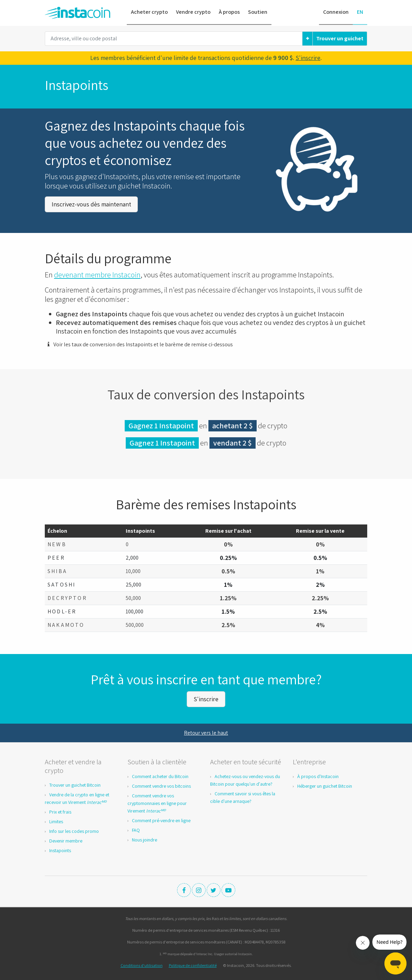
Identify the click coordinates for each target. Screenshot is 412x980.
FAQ (136, 829)
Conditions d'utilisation (142, 964)
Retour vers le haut (206, 732)
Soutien (258, 12)
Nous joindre (145, 839)
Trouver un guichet (340, 38)
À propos (229, 12)
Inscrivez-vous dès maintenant (91, 204)
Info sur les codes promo (74, 830)
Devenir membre (66, 840)
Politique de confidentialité (193, 964)
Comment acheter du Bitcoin (160, 775)
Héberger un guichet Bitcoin (325, 785)
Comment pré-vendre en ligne (161, 819)
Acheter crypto (149, 12)
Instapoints (60, 849)
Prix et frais (60, 811)
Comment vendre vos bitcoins (161, 785)
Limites (56, 820)
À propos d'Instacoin (318, 775)
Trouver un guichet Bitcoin (75, 784)
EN (360, 12)
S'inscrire (308, 58)
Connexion (336, 12)
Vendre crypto (193, 12)
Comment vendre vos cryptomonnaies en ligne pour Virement (157, 802)
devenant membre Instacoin (97, 274)
